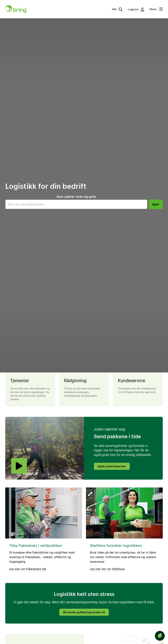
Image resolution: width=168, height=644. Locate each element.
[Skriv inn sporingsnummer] (76, 204)
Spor (156, 204)
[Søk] (115, 9)
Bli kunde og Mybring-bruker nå (84, 612)
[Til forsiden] (16, 9)
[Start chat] (160, 636)
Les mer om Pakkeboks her (28, 569)
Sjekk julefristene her (112, 466)
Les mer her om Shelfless (108, 569)
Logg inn (136, 9)
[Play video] (19, 466)
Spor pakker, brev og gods (76, 197)
